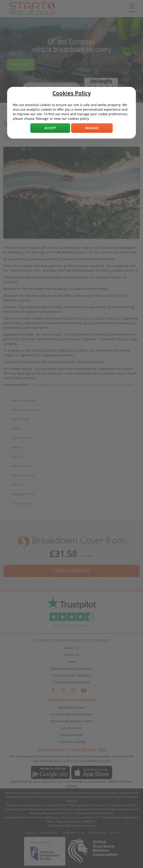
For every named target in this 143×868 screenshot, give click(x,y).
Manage (92, 128)
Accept (50, 128)
